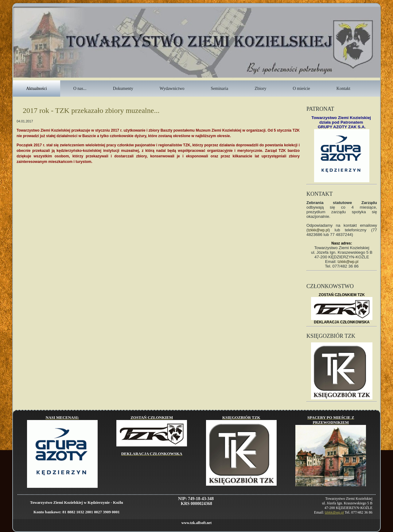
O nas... (80, 89)
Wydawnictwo (172, 89)
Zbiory (260, 89)
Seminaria (220, 89)
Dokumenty (123, 89)
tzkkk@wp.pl (318, 230)
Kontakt (343, 89)
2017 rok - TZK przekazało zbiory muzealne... (91, 110)
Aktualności (37, 89)
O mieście (301, 89)
